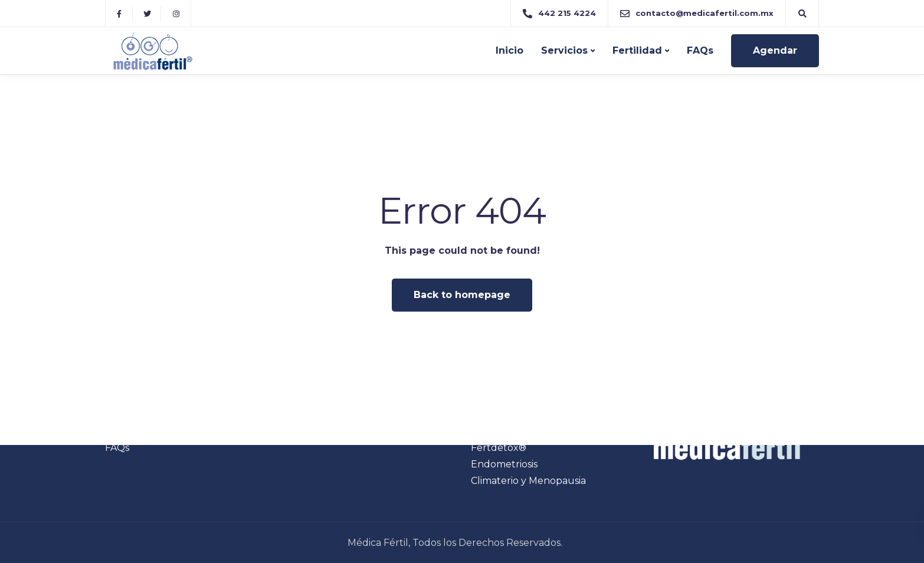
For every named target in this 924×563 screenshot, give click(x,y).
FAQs (700, 50)
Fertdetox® (499, 448)
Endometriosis (504, 464)
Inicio (509, 50)
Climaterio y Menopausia (528, 481)
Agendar (775, 50)
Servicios (564, 50)
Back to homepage (462, 295)
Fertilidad (637, 50)
